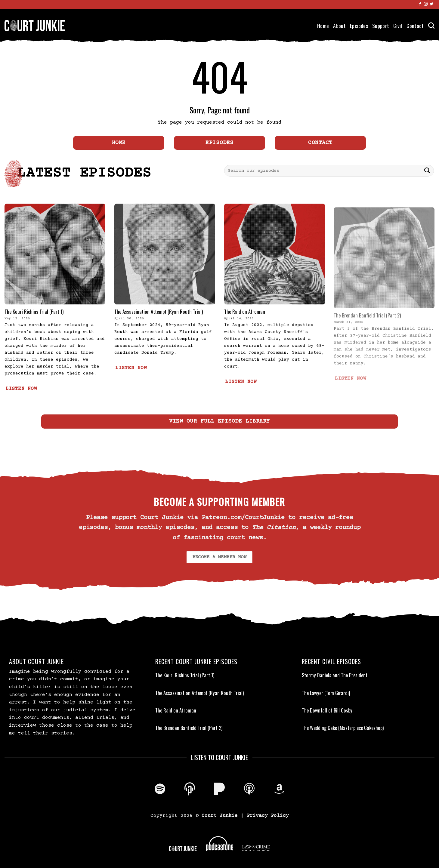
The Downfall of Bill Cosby (327, 710)
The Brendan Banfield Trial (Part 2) (189, 728)
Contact (415, 26)
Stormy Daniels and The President (335, 675)
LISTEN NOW (21, 404)
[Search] (431, 25)
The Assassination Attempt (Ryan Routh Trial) (159, 327)
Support (381, 26)
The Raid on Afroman (245, 327)
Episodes (359, 26)
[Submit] (427, 171)
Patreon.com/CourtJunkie (243, 518)
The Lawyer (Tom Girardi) (326, 693)
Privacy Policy (268, 816)
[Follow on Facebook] (420, 4)
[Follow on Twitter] (431, 4)
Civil (398, 26)
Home (323, 26)
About (339, 26)
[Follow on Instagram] (426, 4)
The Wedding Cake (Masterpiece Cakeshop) (343, 728)
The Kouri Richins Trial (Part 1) (34, 327)
